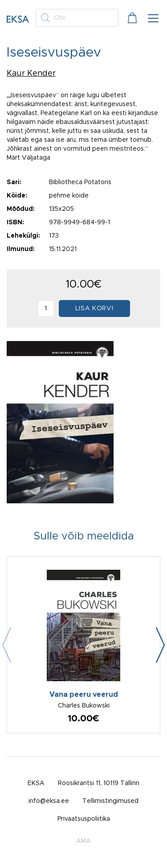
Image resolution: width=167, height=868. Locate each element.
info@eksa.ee (49, 801)
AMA (83, 841)
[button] (160, 645)
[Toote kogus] (46, 309)
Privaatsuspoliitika (84, 819)
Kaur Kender (31, 74)
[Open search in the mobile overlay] (77, 18)
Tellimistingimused (110, 801)
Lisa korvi (94, 309)
